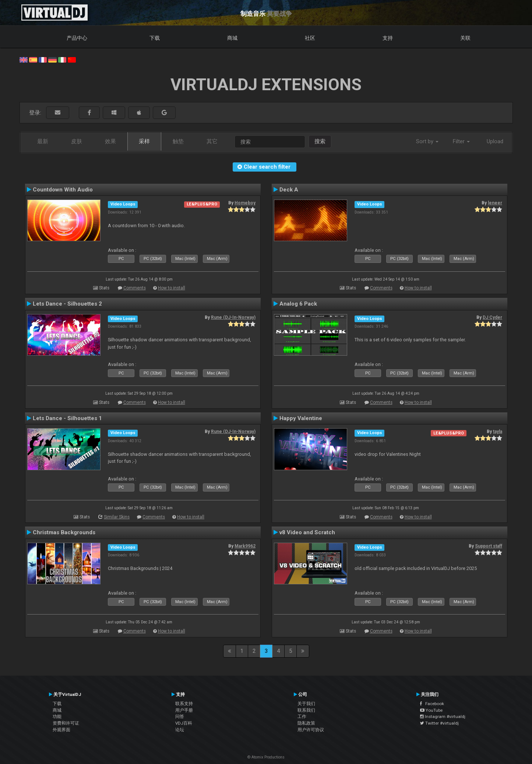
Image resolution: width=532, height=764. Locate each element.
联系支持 (184, 704)
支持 (388, 38)
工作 (302, 717)
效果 (110, 141)
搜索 (320, 141)
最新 (43, 141)
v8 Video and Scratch (307, 532)
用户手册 (184, 710)
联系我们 (306, 710)
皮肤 (77, 141)
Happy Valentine (301, 418)
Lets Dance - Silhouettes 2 (67, 304)
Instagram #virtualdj (443, 717)
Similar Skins (117, 517)
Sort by (427, 141)
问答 (180, 717)
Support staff (489, 546)
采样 (144, 141)
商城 (232, 38)
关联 (465, 38)
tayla (498, 432)
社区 (310, 38)
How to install (172, 288)
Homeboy (245, 203)
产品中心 (77, 38)
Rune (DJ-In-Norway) (233, 317)
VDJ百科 (184, 723)
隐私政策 (306, 723)
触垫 (178, 141)
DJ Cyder (492, 317)
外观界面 (61, 730)
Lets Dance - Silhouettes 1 (67, 418)
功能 (57, 717)
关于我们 (306, 704)
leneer (495, 203)
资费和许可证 (66, 723)
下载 (155, 38)
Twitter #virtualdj (439, 723)
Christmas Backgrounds (64, 532)
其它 (212, 141)
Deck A (289, 190)
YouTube (431, 710)
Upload (495, 141)
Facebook (432, 704)
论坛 (180, 730)
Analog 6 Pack (298, 304)
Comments (135, 288)
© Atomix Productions (266, 757)
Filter (461, 141)
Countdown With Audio (63, 190)
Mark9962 (245, 546)
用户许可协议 (311, 730)
